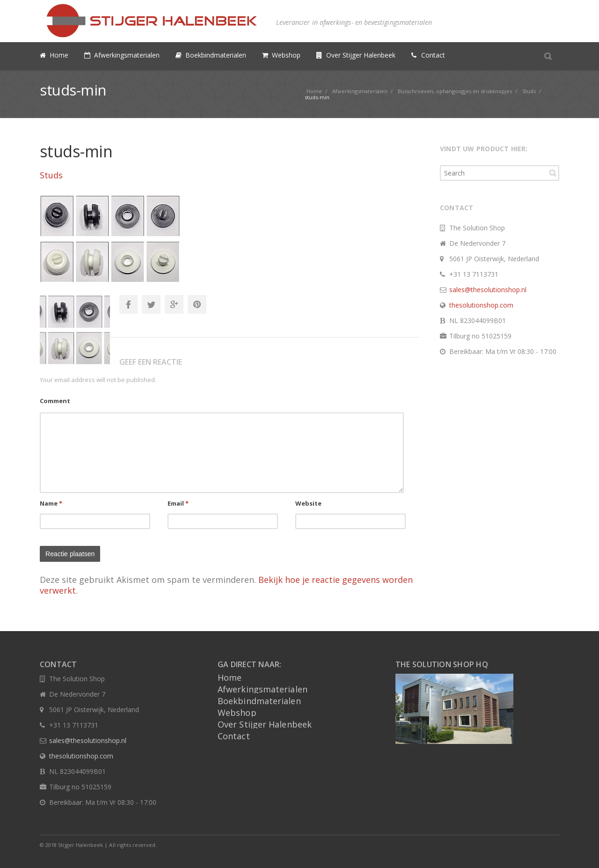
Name (51, 503)
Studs (51, 175)
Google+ (174, 304)
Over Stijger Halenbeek (265, 724)
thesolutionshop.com (481, 305)
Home (230, 677)
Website (309, 503)
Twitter (151, 304)
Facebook (128, 304)
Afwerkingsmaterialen (263, 689)
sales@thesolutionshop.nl (488, 290)
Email (178, 503)
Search (553, 173)
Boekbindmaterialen (259, 701)
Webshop (237, 713)
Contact (234, 736)
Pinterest (197, 304)
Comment (55, 401)
